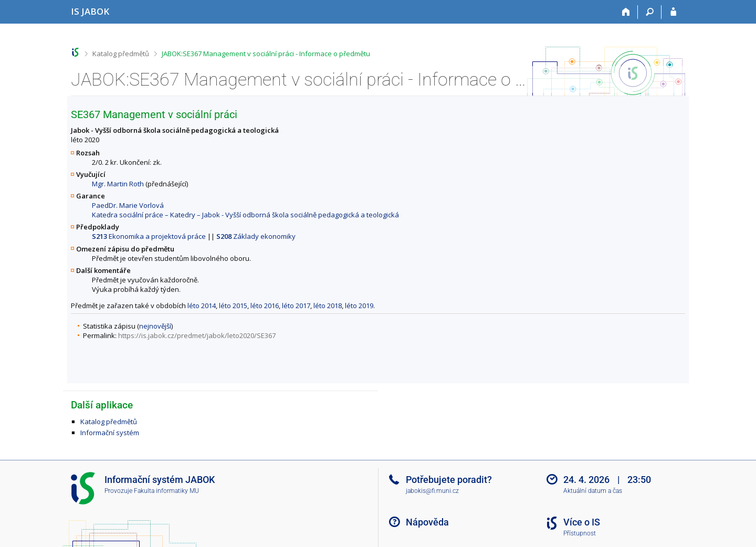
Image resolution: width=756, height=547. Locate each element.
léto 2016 (265, 306)
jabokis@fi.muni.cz (432, 491)
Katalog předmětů (121, 54)
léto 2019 (359, 306)
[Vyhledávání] (650, 12)
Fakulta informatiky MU (166, 491)
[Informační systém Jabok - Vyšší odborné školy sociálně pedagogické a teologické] (90, 11)
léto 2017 (296, 306)
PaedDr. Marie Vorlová (128, 205)
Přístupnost (580, 533)
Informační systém (110, 433)
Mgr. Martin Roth (118, 184)
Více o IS (582, 522)
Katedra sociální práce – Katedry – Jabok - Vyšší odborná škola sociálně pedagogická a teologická (245, 215)
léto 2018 (328, 306)
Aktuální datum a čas (593, 491)
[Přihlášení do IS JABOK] (673, 12)
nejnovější (155, 326)
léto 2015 (233, 306)
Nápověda (427, 522)
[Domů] (626, 12)
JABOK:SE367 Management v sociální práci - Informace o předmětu (266, 54)
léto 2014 (202, 306)
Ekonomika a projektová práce (149, 236)
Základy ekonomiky (256, 236)
